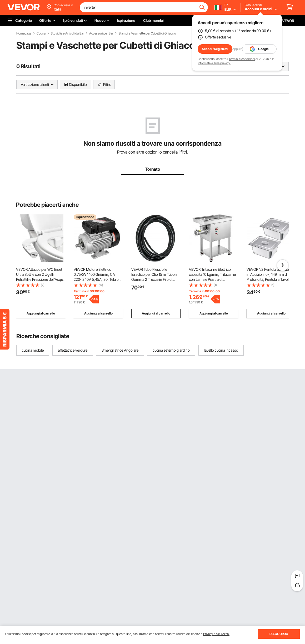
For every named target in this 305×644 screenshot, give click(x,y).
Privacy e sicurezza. (216, 634)
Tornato (152, 169)
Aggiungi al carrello (41, 313)
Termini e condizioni (242, 59)
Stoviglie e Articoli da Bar (67, 33)
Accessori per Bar (101, 33)
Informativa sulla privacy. (214, 63)
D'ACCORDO (279, 634)
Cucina (41, 33)
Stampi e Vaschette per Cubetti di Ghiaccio (147, 33)
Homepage (24, 33)
